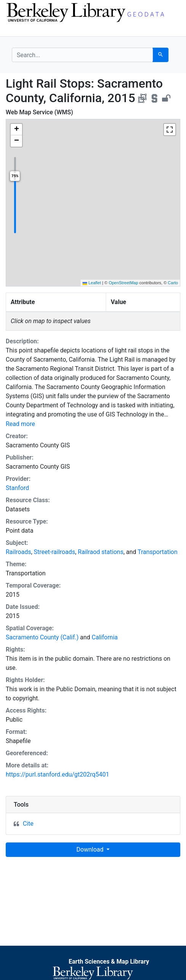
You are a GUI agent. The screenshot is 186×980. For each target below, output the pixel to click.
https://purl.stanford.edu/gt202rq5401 (57, 774)
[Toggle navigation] (17, 30)
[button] (16, 130)
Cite (28, 824)
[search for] (82, 55)
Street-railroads (55, 552)
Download (91, 849)
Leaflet (92, 283)
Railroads (18, 552)
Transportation (158, 552)
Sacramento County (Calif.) (42, 637)
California (105, 637)
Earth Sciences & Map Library (109, 962)
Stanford (17, 488)
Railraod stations (101, 552)
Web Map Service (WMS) (39, 112)
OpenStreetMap (124, 283)
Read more (20, 424)
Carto (173, 283)
